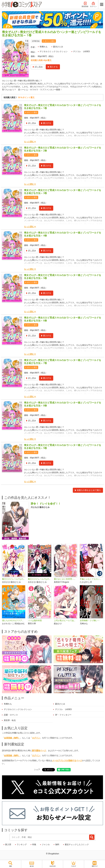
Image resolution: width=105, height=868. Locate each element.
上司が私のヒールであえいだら (66, 621)
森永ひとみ (58, 47)
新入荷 (8, 845)
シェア (37, 770)
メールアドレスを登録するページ (67, 761)
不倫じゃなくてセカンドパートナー (91, 579)
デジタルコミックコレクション (54, 51)
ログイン (93, 5)
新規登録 (85, 5)
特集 (34, 845)
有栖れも (44, 47)
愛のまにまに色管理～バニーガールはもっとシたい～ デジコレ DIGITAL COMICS (66, 579)
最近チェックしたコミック (77, 845)
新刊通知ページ (39, 751)
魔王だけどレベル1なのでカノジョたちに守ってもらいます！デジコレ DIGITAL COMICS (14, 579)
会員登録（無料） (12, 738)
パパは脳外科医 (35, 621)
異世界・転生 (10, 720)
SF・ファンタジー (63, 715)
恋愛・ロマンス (11, 715)
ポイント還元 (50, 41)
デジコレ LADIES (81, 51)
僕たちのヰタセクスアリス (14, 621)
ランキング (22, 845)
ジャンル (46, 845)
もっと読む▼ (30, 142)
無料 (57, 845)
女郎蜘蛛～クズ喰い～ (90, 621)
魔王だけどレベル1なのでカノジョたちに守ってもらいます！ (39, 579)
